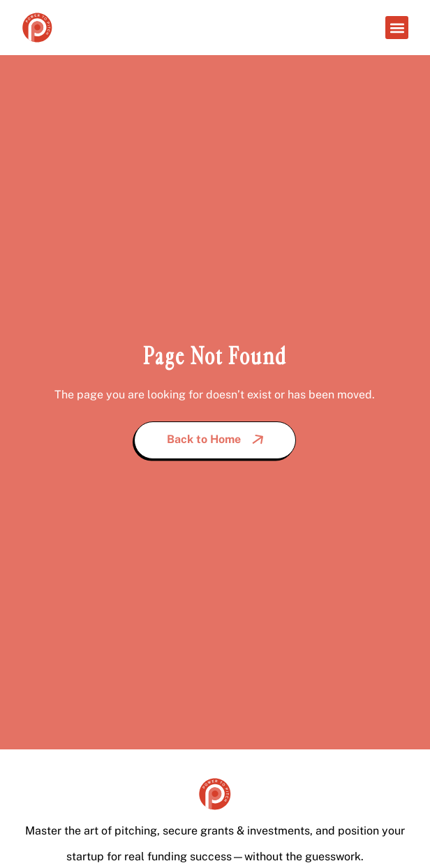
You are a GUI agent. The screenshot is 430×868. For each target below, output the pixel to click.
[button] (397, 28)
